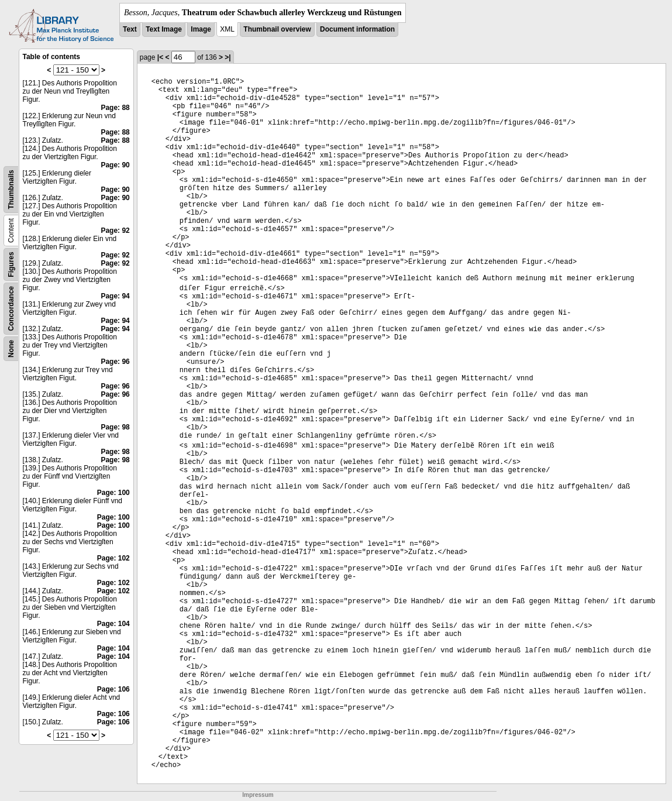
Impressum (258, 795)
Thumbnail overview (277, 29)
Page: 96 (115, 362)
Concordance (11, 309)
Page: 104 (113, 624)
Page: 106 (113, 689)
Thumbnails (11, 189)
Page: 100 (113, 493)
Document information (357, 29)
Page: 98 (115, 427)
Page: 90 (115, 165)
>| (228, 57)
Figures (11, 264)
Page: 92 (115, 231)
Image (201, 29)
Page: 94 (115, 296)
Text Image (164, 29)
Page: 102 (113, 558)
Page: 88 (115, 108)
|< (160, 57)
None (11, 349)
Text (130, 29)
